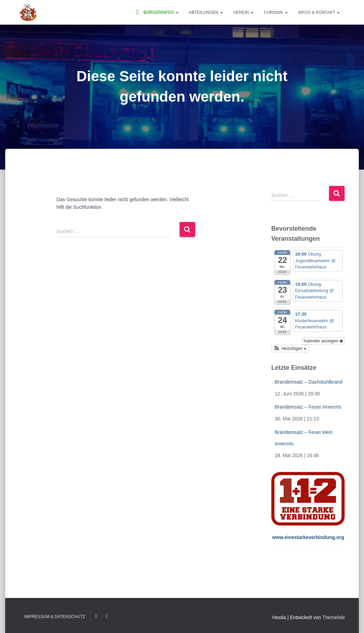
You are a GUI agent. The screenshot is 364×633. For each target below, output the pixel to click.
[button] (177, 12)
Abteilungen (206, 12)
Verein (243, 12)
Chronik (276, 12)
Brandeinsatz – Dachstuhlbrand (308, 382)
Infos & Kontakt (319, 12)
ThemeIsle (334, 617)
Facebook (96, 616)
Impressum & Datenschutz (55, 617)
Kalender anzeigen (323, 341)
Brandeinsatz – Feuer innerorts (308, 407)
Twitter (106, 616)
